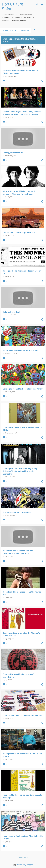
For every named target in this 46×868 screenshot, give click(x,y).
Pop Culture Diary (9, 30)
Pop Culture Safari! (13, 6)
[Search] (37, 4)
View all (6, 42)
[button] (42, 81)
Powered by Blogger (23, 865)
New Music (25, 30)
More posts (23, 857)
